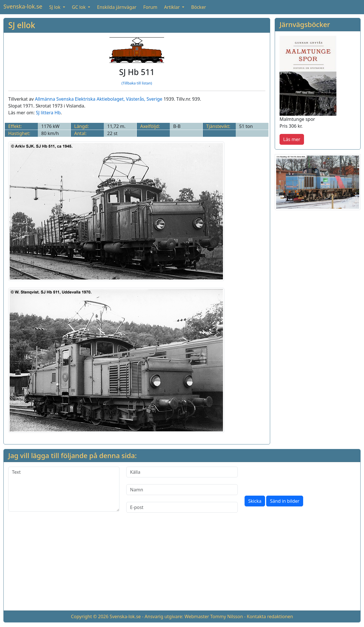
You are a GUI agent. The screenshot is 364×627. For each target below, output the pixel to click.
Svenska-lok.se (23, 6)
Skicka (255, 501)
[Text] (64, 489)
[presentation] (288, 478)
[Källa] (182, 472)
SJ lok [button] (55, 7)
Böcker (198, 7)
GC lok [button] (79, 7)
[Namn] (182, 490)
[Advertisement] (182, 566)
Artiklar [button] (172, 7)
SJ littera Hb (48, 113)
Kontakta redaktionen (270, 616)
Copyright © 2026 (90, 616)
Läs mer (292, 139)
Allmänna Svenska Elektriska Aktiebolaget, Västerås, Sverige (99, 99)
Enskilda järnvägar (117, 7)
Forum (150, 7)
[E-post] (182, 507)
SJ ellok (22, 25)
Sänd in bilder (285, 501)
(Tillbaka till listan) (137, 83)
